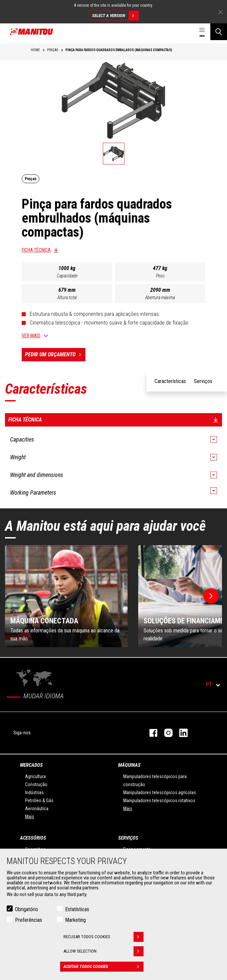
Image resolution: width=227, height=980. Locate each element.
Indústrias (34, 792)
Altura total (67, 297)
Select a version (115, 16)
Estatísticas (77, 909)
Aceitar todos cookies (103, 967)
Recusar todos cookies (103, 937)
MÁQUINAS (129, 765)
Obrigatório (27, 909)
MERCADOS (31, 765)
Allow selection (103, 951)
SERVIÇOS (128, 838)
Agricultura (35, 776)
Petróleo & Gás (39, 801)
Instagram (165, 733)
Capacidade (67, 276)
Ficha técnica (36, 250)
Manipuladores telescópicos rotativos (159, 801)
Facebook (150, 733)
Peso (160, 276)
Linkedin (180, 733)
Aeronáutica (37, 809)
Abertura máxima (160, 297)
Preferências (29, 920)
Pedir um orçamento (55, 355)
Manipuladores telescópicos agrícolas (160, 792)
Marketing (75, 920)
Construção (36, 784)
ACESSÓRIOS (33, 838)
